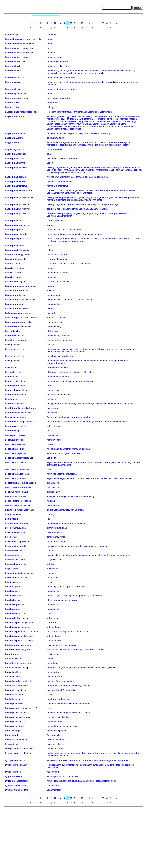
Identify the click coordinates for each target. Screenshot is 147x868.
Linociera (10, 528)
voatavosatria (126, 126)
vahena (51, 220)
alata (16, 142)
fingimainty (72, 167)
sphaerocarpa (24, 238)
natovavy (58, 57)
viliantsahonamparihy (93, 650)
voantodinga (112, 82)
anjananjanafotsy (68, 478)
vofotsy (50, 564)
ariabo (50, 238)
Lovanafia (10, 686)
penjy (72, 417)
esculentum (25, 749)
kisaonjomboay (54, 645)
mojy (49, 422)
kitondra (61, 704)
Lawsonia (10, 331)
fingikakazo (52, 190)
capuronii (20, 78)
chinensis (16, 582)
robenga (126, 167)
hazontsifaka (53, 772)
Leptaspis (10, 435)
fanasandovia (53, 735)
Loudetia (10, 659)
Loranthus (10, 654)
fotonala (99, 462)
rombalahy (67, 340)
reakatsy (127, 238)
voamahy (51, 35)
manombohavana (106, 361)
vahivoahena (125, 170)
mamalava (95, 167)
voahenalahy (53, 172)
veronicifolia (26, 322)
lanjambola (129, 404)
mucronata (21, 417)
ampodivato (53, 537)
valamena (52, 550)
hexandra (18, 372)
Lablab (9, 35)
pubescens (24, 309)
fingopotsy (112, 197)
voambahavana (92, 133)
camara (17, 263)
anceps (17, 591)
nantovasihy (81, 71)
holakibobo (52, 413)
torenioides (23, 523)
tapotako (73, 133)
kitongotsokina (71, 765)
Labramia (10, 48)
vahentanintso (88, 170)
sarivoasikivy (53, 390)
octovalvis (20, 717)
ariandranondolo (90, 142)
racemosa (22, 740)
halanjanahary (54, 404)
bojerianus (23, 291)
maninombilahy (124, 462)
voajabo (66, 98)
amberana (20, 268)
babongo (58, 753)
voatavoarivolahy (75, 121)
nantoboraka (53, 62)
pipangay (62, 731)
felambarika (53, 71)
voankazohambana (56, 363)
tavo (81, 119)
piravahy (111, 213)
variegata (25, 390)
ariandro (103, 142)
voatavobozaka (103, 121)
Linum (8, 550)
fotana (61, 474)
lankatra (59, 677)
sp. (16, 399)
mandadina (52, 726)
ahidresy (51, 600)
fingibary (68, 213)
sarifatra (136, 462)
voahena (61, 158)
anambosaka (53, 591)
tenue (16, 744)
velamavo (73, 600)
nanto (50, 39)
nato (49, 48)
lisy (53, 514)
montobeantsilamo (56, 541)
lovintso (51, 740)
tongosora (86, 760)
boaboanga (76, 753)
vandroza (51, 458)
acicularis (25, 313)
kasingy (66, 116)
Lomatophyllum (13, 618)
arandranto (52, 686)
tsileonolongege (101, 119)
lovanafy (51, 690)
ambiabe (51, 713)
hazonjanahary (69, 404)
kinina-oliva (52, 568)
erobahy (59, 197)
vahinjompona (67, 632)
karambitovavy (54, 327)
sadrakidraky (98, 349)
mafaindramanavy (63, 259)
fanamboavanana (55, 361)
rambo (79, 417)
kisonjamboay (69, 645)
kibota (107, 116)
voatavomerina (97, 126)
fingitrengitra (87, 213)
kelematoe (76, 116)
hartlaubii (18, 600)
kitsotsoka (98, 404)
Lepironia (10, 417)
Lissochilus (11, 573)
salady (50, 107)
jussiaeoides (21, 713)
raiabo (102, 238)
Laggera (9, 142)
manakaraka (53, 632)
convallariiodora (28, 408)
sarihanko (60, 740)
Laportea (10, 268)
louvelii (19, 89)
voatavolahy (86, 124)
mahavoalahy (53, 336)
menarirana (53, 663)
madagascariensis (32, 39)
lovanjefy (60, 690)
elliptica (21, 158)
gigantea (25, 254)
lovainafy (76, 686)
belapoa (51, 213)
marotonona (67, 523)
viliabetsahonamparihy (70, 650)
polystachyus (27, 641)
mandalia (63, 726)
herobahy (92, 204)
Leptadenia (11, 422)
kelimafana (52, 291)
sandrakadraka (127, 349)
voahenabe (72, 158)
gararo (68, 453)
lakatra (18, 677)
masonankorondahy (120, 555)
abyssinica (20, 704)
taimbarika (52, 465)
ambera (51, 268)
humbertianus (22, 492)
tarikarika (67, 422)
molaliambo (63, 717)
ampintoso (64, 273)
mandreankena (70, 300)
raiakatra (111, 238)
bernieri (21, 449)
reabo (119, 238)
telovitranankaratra (75, 510)
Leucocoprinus (13, 501)
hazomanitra (101, 478)
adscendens (21, 708)
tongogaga (115, 765)
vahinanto (97, 200)
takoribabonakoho (56, 510)
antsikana (52, 453)
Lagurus (9, 149)
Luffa (8, 731)
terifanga (88, 119)
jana (114, 462)
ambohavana (53, 349)
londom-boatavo (119, 116)
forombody (52, 474)
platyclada (22, 234)
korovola (51, 659)
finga (61, 138)
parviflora (22, 785)
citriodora (16, 568)
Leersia (9, 372)
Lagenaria (10, 116)
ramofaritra (80, 523)
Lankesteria (11, 259)
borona (50, 286)
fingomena (81, 204)
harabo (66, 668)
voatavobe (89, 121)
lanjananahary (88, 496)
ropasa (50, 695)
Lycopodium (11, 765)
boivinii (19, 62)
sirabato (70, 681)
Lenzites (9, 399)
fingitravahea (65, 190)
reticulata (22, 426)
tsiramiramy (53, 408)
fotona (50, 444)
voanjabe (100, 82)
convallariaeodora (28, 483)
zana (69, 465)
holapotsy (52, 399)
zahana (62, 465)
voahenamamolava (70, 172)
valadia (86, 713)
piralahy (67, 209)
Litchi (8, 582)
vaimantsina (80, 73)
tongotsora (111, 760)
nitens (20, 220)
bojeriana (22, 453)
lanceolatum (22, 781)
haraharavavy (64, 699)
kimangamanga (81, 595)
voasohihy (100, 73)
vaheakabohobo (55, 170)
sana (57, 449)
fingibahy (81, 197)
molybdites (26, 505)
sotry (102, 145)
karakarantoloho (86, 781)
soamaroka (102, 177)
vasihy (91, 73)
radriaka (63, 263)
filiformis (17, 595)
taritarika (77, 422)
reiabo (66, 241)
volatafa (67, 395)
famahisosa (72, 776)
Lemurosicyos (12, 390)
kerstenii (20, 776)
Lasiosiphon (11, 286)
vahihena (51, 158)
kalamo (89, 190)
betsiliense (17, 550)
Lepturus (10, 492)
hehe (59, 209)
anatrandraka (53, 760)
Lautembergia (12, 327)
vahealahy (84, 209)
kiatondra (51, 112)
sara (75, 112)
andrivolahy (53, 138)
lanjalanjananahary (113, 404)
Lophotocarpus (13, 650)
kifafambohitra (54, 340)
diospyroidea (23, 458)
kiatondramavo (64, 112)
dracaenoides (18, 699)
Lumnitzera (11, 740)
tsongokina (123, 760)
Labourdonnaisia (14, 39)
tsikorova (61, 744)
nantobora (59, 89)
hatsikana (77, 453)
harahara (51, 699)
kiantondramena (55, 322)
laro (110, 478)
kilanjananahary (85, 404)
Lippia (8, 568)
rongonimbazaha (55, 559)
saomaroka (90, 177)
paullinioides (27, 636)
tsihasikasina (53, 483)
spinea (14, 368)
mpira (77, 238)
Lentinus (10, 395)
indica (17, 103)
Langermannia (12, 254)
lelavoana (52, 717)
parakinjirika (92, 145)
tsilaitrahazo (89, 546)
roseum (25, 618)
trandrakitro (67, 356)
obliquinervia (23, 225)
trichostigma (23, 250)
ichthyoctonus (27, 623)
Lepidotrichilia (12, 408)
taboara (74, 119)
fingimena (60, 204)
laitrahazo (61, 546)
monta (50, 119)
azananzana (66, 462)
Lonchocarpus (13, 623)
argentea (22, 564)
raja (49, 708)
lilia (49, 514)
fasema (51, 245)
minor (15, 377)
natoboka (65, 62)
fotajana (63, 71)
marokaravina (77, 177)
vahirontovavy (120, 422)
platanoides (21, 94)
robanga (117, 167)
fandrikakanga (70, 781)
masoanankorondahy (99, 555)
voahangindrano (55, 722)
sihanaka (82, 112)
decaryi (22, 295)
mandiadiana (75, 713)
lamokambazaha (55, 749)
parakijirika (65, 145)
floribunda (20, 273)
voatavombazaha (118, 124)
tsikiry (81, 133)
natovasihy (119, 71)
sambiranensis (22, 98)
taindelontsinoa (85, 263)
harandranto (65, 686)
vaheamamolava (72, 170)
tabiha (95, 753)
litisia (49, 582)
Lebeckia (10, 340)
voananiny (63, 368)
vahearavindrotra (124, 213)
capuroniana (22, 686)
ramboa (87, 417)
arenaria (21, 444)
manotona (64, 377)
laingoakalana (54, 555)
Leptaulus (10, 440)
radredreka (52, 263)
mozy (50, 431)
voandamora (105, 753)
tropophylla (21, 541)
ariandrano (76, 142)
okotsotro (59, 119)
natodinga (58, 82)
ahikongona (53, 372)
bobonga (86, 753)
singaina (87, 200)
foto (49, 469)
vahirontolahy (53, 426)
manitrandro (53, 145)
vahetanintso (102, 170)
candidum (17, 514)
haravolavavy (86, 668)
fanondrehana (54, 523)
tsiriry (85, 372)
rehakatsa (52, 241)
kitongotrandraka (55, 765)
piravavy (94, 238)
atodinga (51, 53)
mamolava (106, 167)
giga (59, 116)
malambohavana (82, 349)
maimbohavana (88, 361)
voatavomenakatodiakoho (76, 126)
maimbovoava (54, 356)
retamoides (20, 340)
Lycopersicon (12, 749)
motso (62, 537)
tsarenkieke (53, 528)
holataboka (52, 254)
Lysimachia (11, 785)
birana (76, 462)
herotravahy (123, 197)
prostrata (19, 726)
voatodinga (124, 82)
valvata (21, 336)
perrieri (21, 229)
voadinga (90, 82)
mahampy (64, 417)
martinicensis (19, 496)
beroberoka (53, 103)
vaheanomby (77, 241)
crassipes (22, 154)
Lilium (8, 514)
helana (107, 462)
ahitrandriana (53, 142)
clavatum (23, 765)
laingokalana (68, 555)
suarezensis (25, 487)
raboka (113, 668)
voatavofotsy (117, 121)
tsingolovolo (53, 435)
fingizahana (100, 213)
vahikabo (51, 623)
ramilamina (88, 381)
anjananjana (53, 462)
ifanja (56, 417)
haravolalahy (63, 282)
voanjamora (53, 756)
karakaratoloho (102, 781)
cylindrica (15, 735)
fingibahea (60, 167)
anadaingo (52, 586)
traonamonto (96, 595)
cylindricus (19, 149)
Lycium (9, 744)
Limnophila (11, 523)
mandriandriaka (86, 300)
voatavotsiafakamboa (57, 129)
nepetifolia (20, 404)
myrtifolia (22, 197)
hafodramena (53, 295)
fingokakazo (79, 190)
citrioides (20, 440)
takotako (63, 133)
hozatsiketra (53, 672)
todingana (69, 82)
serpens (17, 605)
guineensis (16, 345)
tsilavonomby (53, 492)
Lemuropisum (12, 386)
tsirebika (114, 119)
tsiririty (75, 209)
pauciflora (22, 469)
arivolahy (51, 116)
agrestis (17, 586)
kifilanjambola (54, 496)
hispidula (22, 177)
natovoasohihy (67, 73)
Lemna (9, 377)
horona (59, 149)
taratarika (57, 422)
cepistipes (26, 501)
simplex (18, 668)
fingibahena (70, 197)
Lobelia (9, 586)
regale (15, 519)
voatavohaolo (53, 124)
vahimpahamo (54, 627)
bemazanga (62, 713)
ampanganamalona (56, 776)
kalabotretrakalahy (56, 318)
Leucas (9, 496)
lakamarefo (52, 681)
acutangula (16, 731)
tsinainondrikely (79, 586)
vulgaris (16, 35)
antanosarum (18, 695)
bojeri (18, 71)
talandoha (136, 167)
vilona (91, 372)
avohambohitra (54, 304)
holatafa (51, 395)
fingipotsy (91, 197)
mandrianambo (25, 190)
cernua (22, 760)
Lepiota (9, 413)
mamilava (98, 190)
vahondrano (53, 618)
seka (67, 119)
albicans (18, 672)
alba (18, 331)
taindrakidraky (54, 352)
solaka (64, 760)
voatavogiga (131, 121)
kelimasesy (87, 116)
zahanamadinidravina (70, 449)
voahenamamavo (65, 181)
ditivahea (51, 209)
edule (23, 386)
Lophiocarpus (12, 645)
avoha (50, 309)
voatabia (64, 756)
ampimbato (52, 273)
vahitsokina (52, 767)
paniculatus (23, 577)
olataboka (63, 254)
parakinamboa (78, 145)
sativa (17, 107)
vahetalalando (74, 234)
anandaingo (64, 586)
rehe (60, 241)
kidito (113, 781)
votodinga (52, 85)
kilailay (105, 668)
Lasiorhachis (12, 282)
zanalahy (86, 449)
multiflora (22, 462)
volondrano (93, 112)
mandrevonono (54, 440)
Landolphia (11, 154)
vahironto (107, 422)
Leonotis (10, 404)
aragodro (65, 142)
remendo (65, 336)
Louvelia (9, 672)
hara (59, 668)
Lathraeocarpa (13, 313)
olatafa (59, 395)
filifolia (18, 659)
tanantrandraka (87, 765)
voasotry (124, 145)
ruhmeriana (23, 790)
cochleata (20, 435)
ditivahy (51, 167)
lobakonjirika (124, 142)
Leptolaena (11, 444)
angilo (50, 753)
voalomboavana (79, 352)
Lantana (9, 263)
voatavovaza (75, 129)
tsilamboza (102, 546)
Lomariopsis (11, 614)
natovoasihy (53, 73)
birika (66, 753)
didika (50, 331)
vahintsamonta (82, 632)
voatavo (62, 121)
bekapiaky (52, 577)
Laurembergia (12, 318)
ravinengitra (103, 204)
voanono (84, 172)
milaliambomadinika (123, 478)
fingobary (101, 197)
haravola (51, 282)
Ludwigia (10, 704)
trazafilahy (71, 690)
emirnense (17, 555)
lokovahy (57, 229)
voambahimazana (128, 119)
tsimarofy (51, 313)
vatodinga (80, 82)
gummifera (22, 167)
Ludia (8, 695)
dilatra (83, 462)
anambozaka (53, 609)
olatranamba (53, 505)
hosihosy (64, 372)
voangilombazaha (130, 753)
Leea (8, 345)
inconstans (26, 627)
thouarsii (21, 245)
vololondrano (53, 785)
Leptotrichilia (12, 483)
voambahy (52, 121)
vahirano (98, 422)
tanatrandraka (102, 765)
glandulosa (23, 259)
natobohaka (107, 71)
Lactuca (9, 103)
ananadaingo (53, 595)
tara (49, 386)
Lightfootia (11, 510)
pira (49, 154)
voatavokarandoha (70, 124)
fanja (49, 417)
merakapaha (75, 372)
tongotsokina (99, 760)
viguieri (23, 282)
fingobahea (84, 167)
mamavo (21, 181)
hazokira (51, 546)
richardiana (28, 44)
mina (56, 331)
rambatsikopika (66, 200)
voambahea (88, 234)
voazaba (135, 82)
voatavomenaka (55, 126)
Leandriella (11, 336)
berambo (51, 668)
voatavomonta (112, 126)
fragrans (21, 163)
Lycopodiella (12, 760)
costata (19, 82)
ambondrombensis (27, 286)
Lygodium (10, 776)
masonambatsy (54, 532)
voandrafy (105, 133)
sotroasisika (53, 650)
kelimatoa (98, 116)
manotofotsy (65, 381)
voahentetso (86, 193)
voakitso (51, 345)
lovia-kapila (133, 116)
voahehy (94, 209)
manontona (52, 377)
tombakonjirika (112, 145)
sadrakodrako (112, 349)
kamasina (52, 573)
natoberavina (94, 71)
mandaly (73, 726)
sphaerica (21, 133)
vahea (50, 163)
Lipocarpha (11, 564)
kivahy (50, 259)
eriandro (113, 142)
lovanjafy (86, 686)
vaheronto (87, 422)
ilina (49, 614)
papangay (52, 731)
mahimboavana (72, 361)
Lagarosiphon (12, 112)
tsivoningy (52, 368)
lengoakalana (81, 555)
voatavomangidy (101, 124)
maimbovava (67, 349)
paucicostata (19, 381)
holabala (51, 501)
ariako (57, 238)
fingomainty (64, 177)
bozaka (51, 149)
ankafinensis (26, 327)
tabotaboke (52, 133)
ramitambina (53, 654)
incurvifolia (20, 528)
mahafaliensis (22, 690)
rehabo (135, 238)
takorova (51, 744)
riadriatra (72, 263)
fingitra (77, 213)
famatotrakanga (55, 781)
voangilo (116, 753)
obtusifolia (20, 532)
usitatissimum (19, 559)
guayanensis (26, 645)
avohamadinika (54, 300)
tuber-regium (21, 395)
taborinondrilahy (75, 546)
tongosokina (74, 760)
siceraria (20, 116)
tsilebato (63, 528)
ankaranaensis (22, 48)
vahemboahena (128, 190)
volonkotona (106, 112)
